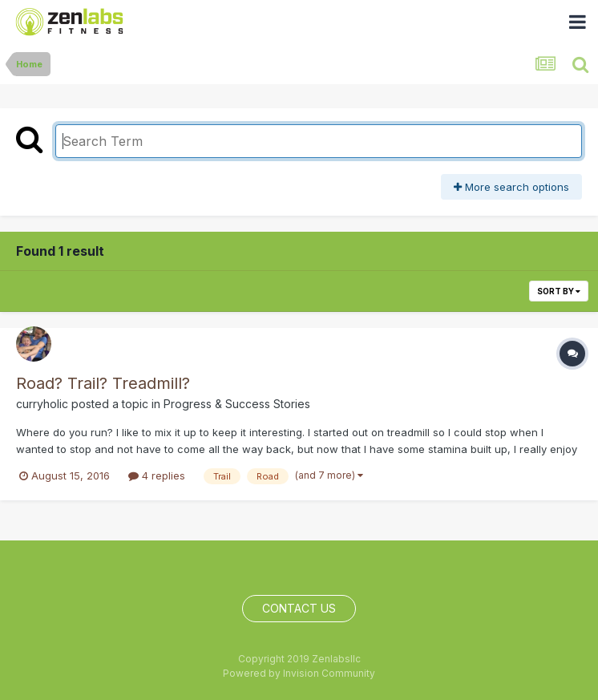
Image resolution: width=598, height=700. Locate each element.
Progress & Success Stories (237, 404)
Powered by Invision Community (299, 673)
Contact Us (299, 608)
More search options (511, 187)
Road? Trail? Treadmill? (103, 383)
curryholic (42, 404)
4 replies (157, 475)
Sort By (559, 291)
